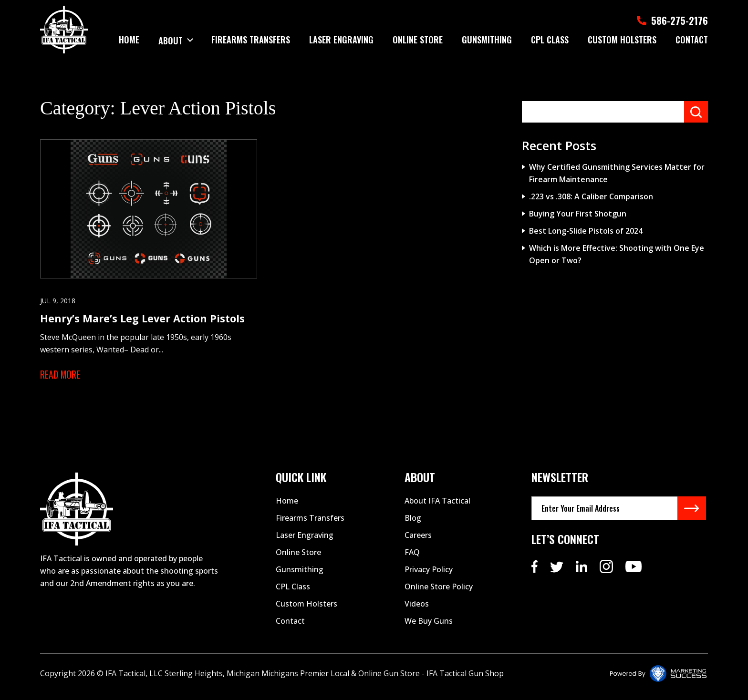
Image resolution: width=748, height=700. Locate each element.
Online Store (418, 39)
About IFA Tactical (437, 506)
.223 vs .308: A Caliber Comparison (591, 196)
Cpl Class (550, 39)
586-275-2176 (669, 20)
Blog (413, 524)
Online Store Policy (439, 592)
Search (696, 112)
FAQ (412, 558)
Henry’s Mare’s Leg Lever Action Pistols (143, 323)
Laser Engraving (341, 39)
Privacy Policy (429, 575)
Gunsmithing (487, 39)
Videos (417, 609)
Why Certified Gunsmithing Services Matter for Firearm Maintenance (617, 173)
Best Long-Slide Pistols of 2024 (586, 231)
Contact (692, 39)
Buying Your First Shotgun (578, 214)
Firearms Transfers (251, 39)
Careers (418, 541)
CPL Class (293, 592)
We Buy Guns (429, 627)
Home (129, 39)
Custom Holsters (622, 39)
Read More (61, 380)
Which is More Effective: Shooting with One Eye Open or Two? (617, 254)
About (170, 39)
